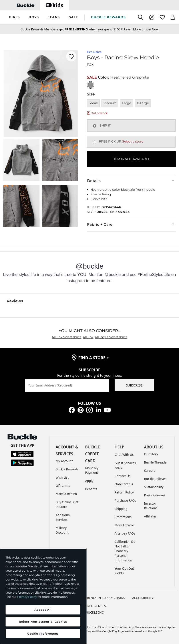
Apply (89, 481)
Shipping (121, 509)
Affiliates (150, 516)
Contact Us (122, 476)
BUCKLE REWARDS (108, 17)
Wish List (62, 477)
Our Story (151, 454)
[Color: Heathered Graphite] (90, 85)
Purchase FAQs (125, 500)
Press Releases (155, 495)
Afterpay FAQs (125, 533)
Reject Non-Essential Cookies (43, 622)
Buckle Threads (155, 462)
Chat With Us (124, 455)
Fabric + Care (131, 224)
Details (131, 180)
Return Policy (124, 492)
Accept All (43, 610)
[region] (43, 596)
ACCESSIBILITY (143, 598)
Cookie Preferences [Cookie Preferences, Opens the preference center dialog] (43, 634)
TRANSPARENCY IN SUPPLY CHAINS (99, 598)
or (135, 29)
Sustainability (154, 487)
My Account (64, 461)
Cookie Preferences (90, 606)
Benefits (91, 489)
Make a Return (66, 494)
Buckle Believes (155, 479)
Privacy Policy (27, 597)
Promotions (123, 517)
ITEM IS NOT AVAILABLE (131, 159)
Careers (149, 471)
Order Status (124, 484)
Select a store (133, 141)
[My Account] (152, 17)
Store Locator (124, 525)
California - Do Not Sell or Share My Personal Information (125, 551)
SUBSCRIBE (134, 385)
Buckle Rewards (67, 469)
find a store (93, 358)
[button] (14, 17)
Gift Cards (63, 486)
